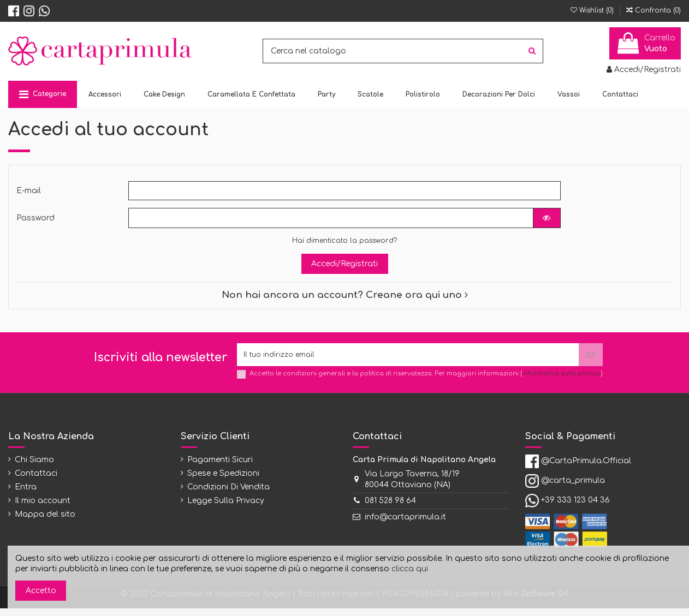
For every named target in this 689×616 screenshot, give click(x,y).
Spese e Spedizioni (223, 480)
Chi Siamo (34, 467)
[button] (43, 94)
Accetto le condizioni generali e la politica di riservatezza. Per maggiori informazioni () (426, 381)
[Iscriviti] (591, 360)
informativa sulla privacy (562, 381)
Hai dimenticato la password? (344, 245)
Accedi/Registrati (344, 268)
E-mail (29, 192)
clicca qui (410, 569)
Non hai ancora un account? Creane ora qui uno (345, 299)
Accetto (41, 591)
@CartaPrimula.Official (586, 468)
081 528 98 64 (390, 508)
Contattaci (36, 480)
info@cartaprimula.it (405, 524)
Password (35, 222)
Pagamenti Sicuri (220, 467)
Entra (26, 495)
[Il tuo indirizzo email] (408, 360)
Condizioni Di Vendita (228, 495)
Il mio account (43, 508)
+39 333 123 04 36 (575, 508)
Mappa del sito (45, 522)
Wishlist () (593, 10)
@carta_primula (573, 488)
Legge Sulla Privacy (226, 508)
